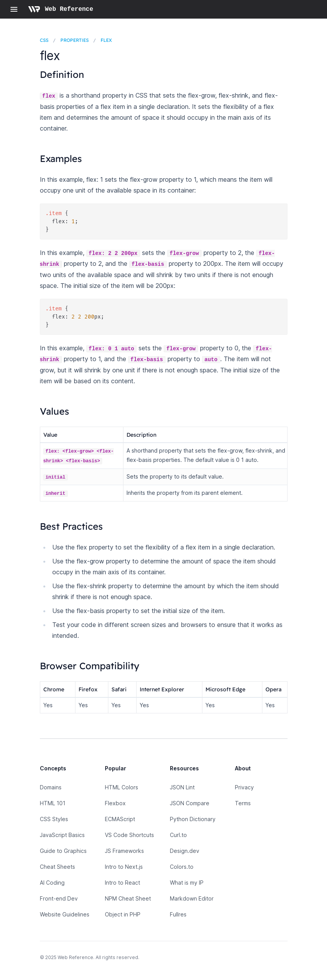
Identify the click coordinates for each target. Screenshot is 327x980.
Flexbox (115, 803)
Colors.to (182, 867)
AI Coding (52, 883)
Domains (51, 787)
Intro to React (122, 883)
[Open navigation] (14, 9)
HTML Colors (122, 787)
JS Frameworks (124, 851)
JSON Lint (182, 787)
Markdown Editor (192, 898)
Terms (243, 803)
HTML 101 (53, 803)
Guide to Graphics (63, 851)
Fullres (178, 914)
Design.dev (185, 851)
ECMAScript (120, 819)
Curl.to (178, 835)
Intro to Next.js (124, 867)
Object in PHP (123, 914)
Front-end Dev (59, 898)
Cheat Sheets (57, 867)
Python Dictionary (193, 819)
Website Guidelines (65, 914)
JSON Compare (190, 803)
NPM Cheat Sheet (128, 898)
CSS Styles (54, 819)
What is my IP (187, 883)
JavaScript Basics (62, 835)
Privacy (244, 787)
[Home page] (61, 9)
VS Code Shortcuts (129, 835)
